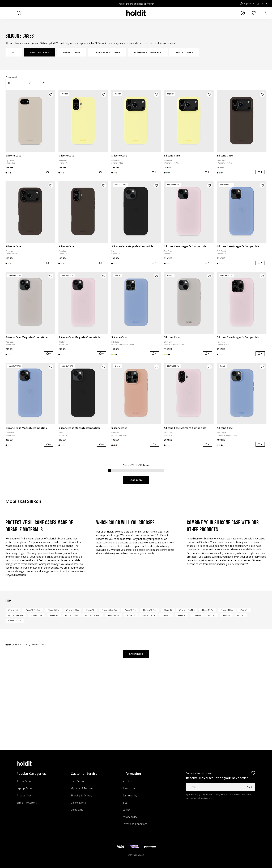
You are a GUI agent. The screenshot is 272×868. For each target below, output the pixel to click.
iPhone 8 (226, 615)
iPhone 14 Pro (207, 610)
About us (127, 781)
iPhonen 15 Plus (150, 610)
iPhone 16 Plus (72, 610)
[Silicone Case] (30, 121)
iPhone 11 (166, 615)
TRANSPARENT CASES (107, 52)
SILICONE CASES (39, 52)
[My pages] (243, 13)
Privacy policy (130, 817)
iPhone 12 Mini (148, 615)
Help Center (77, 781)
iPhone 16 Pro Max (33, 610)
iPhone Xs (197, 615)
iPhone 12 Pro (113, 615)
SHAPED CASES (72, 52)
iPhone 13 (54, 615)
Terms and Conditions (135, 824)
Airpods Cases (25, 795)
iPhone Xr (182, 615)
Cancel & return (79, 803)
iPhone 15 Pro (130, 610)
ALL (14, 52)
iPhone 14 (244, 610)
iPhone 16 (90, 610)
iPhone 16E (13, 610)
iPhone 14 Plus (227, 610)
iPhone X (212, 615)
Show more (136, 654)
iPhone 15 (168, 610)
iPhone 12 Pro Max (93, 615)
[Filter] (44, 83)
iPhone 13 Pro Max (16, 615)
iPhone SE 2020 (15, 621)
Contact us (77, 810)
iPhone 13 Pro (37, 615)
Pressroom (129, 788)
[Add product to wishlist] (51, 94)
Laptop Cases (24, 788)
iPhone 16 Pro (53, 610)
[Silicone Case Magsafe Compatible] (136, 212)
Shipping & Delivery (81, 795)
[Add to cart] (49, 172)
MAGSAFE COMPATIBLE (148, 52)
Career (126, 810)
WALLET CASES (184, 52)
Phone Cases (24, 781)
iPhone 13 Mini (72, 615)
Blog (125, 803)
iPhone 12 (131, 615)
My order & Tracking (82, 788)
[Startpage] (8, 645)
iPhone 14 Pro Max (187, 610)
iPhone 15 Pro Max (109, 610)
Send (249, 787)
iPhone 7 (241, 615)
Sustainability (130, 795)
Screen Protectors (27, 803)
